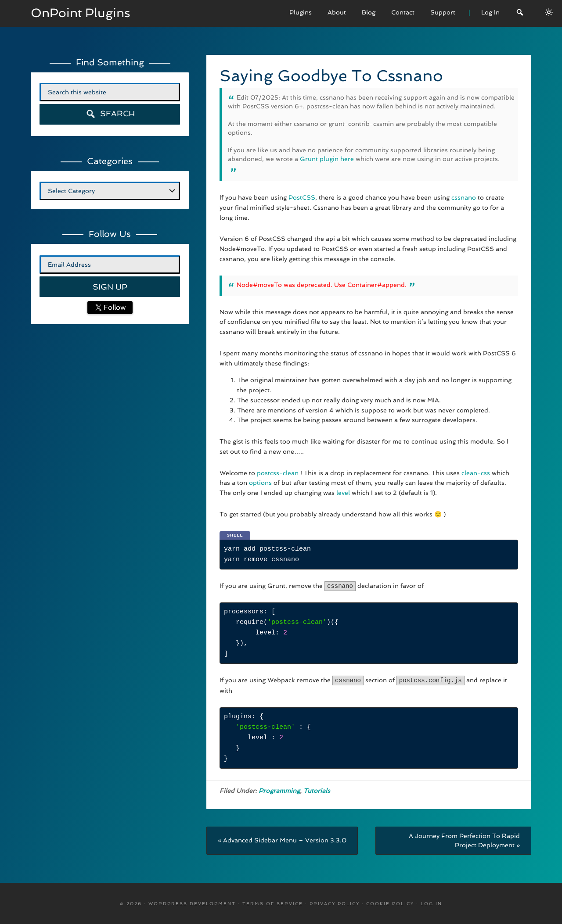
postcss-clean (278, 473)
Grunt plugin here (327, 159)
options (260, 483)
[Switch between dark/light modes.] (549, 12)
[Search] (520, 13)
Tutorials (317, 790)
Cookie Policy (390, 903)
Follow (114, 307)
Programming (279, 790)
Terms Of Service (273, 903)
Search (110, 114)
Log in (431, 903)
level (342, 493)
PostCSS (302, 197)
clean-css (476, 473)
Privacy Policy (335, 903)
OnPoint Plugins (81, 13)
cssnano (464, 197)
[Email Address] (110, 265)
